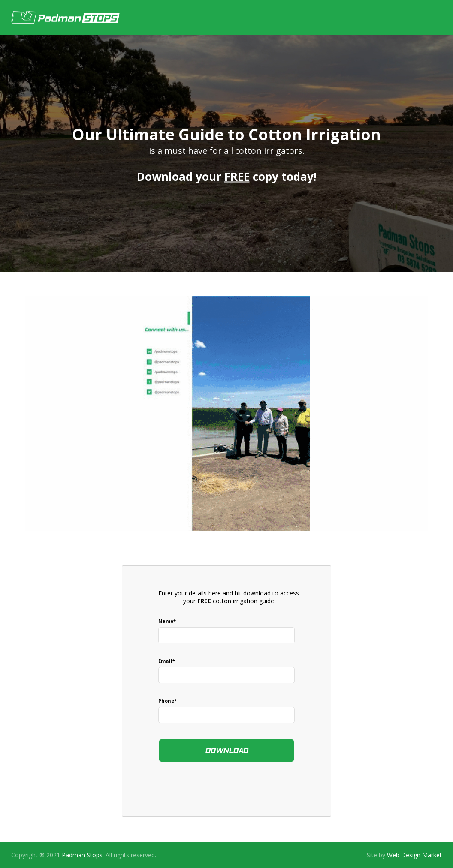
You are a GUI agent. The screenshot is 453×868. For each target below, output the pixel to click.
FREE (237, 176)
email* (167, 661)
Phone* (168, 701)
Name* (167, 621)
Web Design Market (414, 855)
